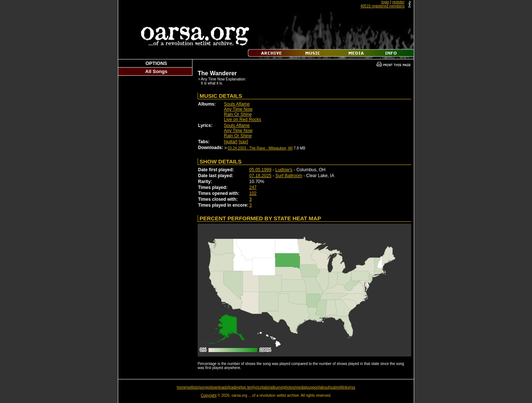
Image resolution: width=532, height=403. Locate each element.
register (398, 2)
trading (234, 387)
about (325, 387)
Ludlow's (284, 170)
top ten (247, 387)
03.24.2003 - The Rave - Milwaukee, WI (260, 148)
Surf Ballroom (289, 176)
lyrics (257, 387)
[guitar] (231, 142)
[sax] (243, 142)
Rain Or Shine (238, 114)
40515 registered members (382, 6)
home (182, 387)
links (346, 387)
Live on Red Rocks (243, 120)
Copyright (209, 395)
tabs (266, 387)
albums (276, 387)
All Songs (156, 71)
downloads (219, 387)
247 (253, 187)
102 (253, 193)
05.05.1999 (260, 170)
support (313, 387)
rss (353, 387)
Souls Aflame (237, 104)
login (385, 2)
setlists (193, 387)
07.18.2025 (260, 176)
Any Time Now (238, 109)
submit (335, 387)
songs (204, 387)
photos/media (294, 387)
